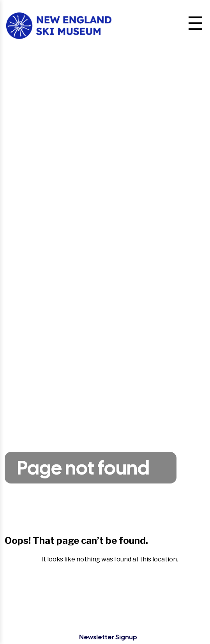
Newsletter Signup (108, 637)
